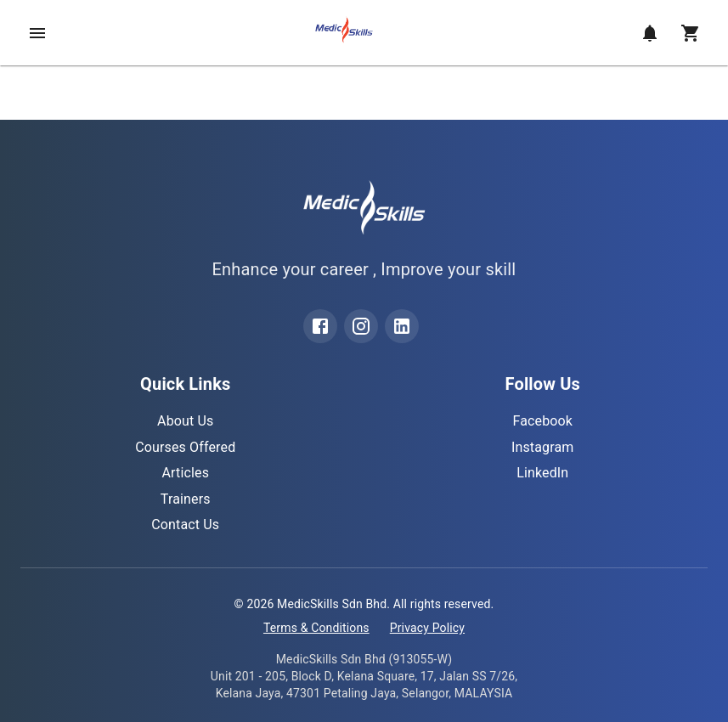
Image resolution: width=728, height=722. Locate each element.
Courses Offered (185, 447)
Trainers (186, 499)
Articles (185, 473)
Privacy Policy (427, 628)
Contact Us (185, 525)
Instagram (543, 447)
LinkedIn (542, 473)
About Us (185, 421)
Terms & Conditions (316, 628)
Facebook (542, 421)
